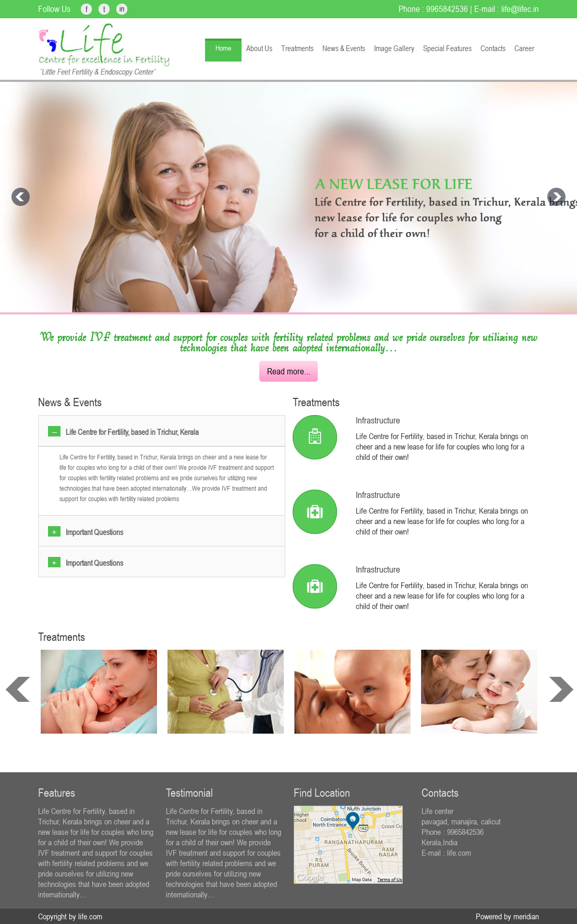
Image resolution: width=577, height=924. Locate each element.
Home (223, 48)
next (561, 689)
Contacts (493, 48)
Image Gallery (394, 48)
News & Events (344, 48)
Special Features (447, 48)
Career (524, 48)
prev (18, 689)
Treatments (297, 48)
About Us (259, 48)
